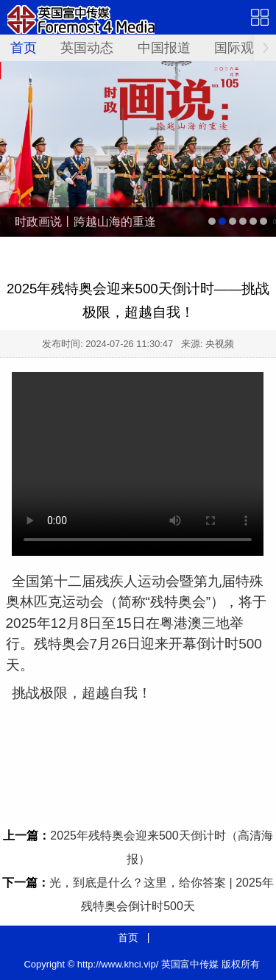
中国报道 (164, 48)
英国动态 (87, 48)
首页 (24, 48)
